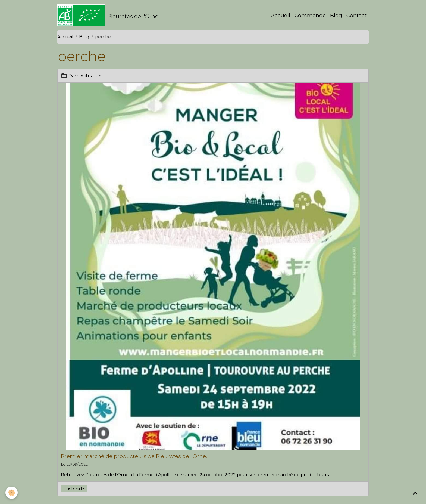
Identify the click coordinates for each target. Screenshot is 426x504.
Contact (356, 15)
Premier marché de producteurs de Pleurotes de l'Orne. (134, 456)
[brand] (108, 15)
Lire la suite (74, 488)
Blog (336, 15)
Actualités (91, 76)
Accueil (281, 15)
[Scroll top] (415, 493)
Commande (310, 15)
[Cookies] (12, 493)
